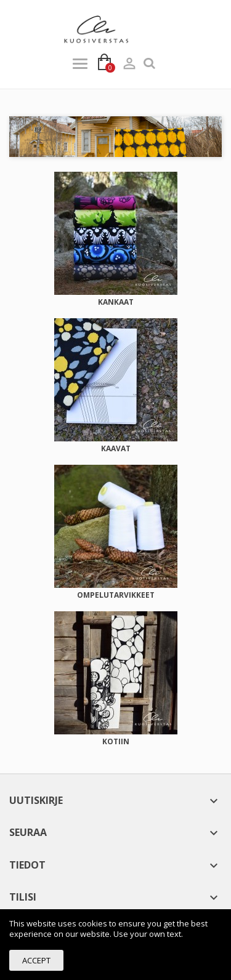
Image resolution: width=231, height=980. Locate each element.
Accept (36, 960)
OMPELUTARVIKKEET (116, 595)
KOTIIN (116, 741)
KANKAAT (116, 302)
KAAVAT (116, 448)
